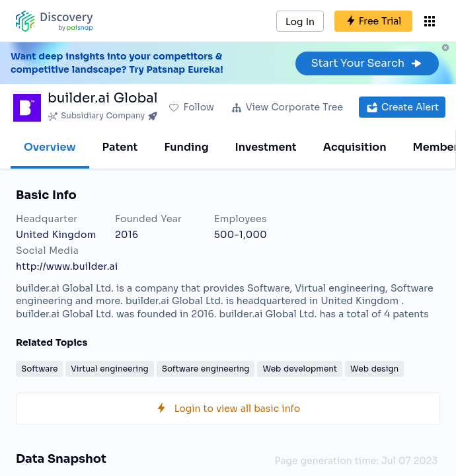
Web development (300, 369)
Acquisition (355, 147)
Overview (50, 147)
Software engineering (206, 369)
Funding (186, 147)
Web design (374, 369)
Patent (120, 147)
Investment (266, 147)
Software (39, 369)
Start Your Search (367, 63)
